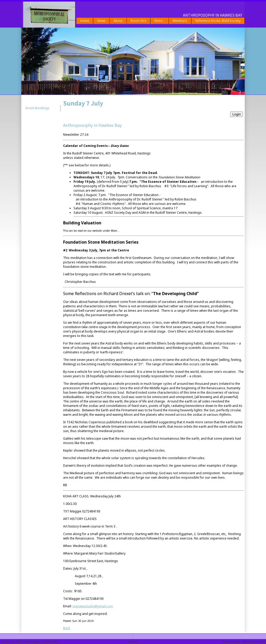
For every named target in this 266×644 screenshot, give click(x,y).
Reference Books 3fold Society (218, 21)
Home (85, 21)
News (101, 21)
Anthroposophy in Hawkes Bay (40, 642)
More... (159, 21)
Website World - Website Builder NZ (244, 642)
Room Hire (138, 21)
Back (67, 628)
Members (180, 21)
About (118, 21)
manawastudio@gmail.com (93, 606)
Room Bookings (37, 108)
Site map (133, 642)
